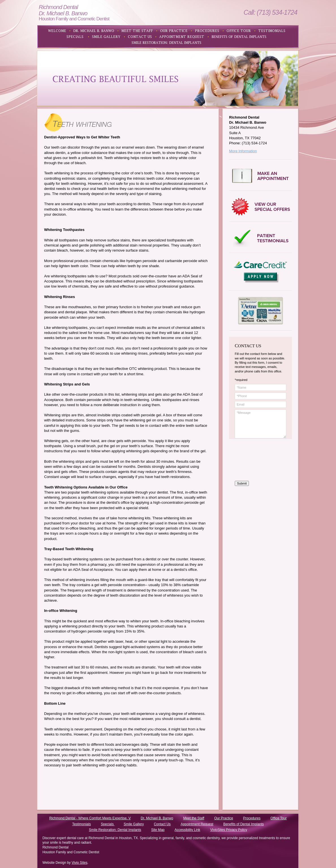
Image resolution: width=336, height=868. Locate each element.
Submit (242, 483)
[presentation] (258, 460)
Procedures (252, 818)
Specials (108, 824)
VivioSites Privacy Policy (229, 830)
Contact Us (162, 824)
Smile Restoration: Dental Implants (115, 830)
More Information (243, 151)
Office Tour (279, 818)
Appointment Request (197, 824)
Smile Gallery (134, 824)
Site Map (158, 830)
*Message (260, 424)
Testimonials (81, 824)
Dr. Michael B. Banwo (157, 818)
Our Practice (224, 818)
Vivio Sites (79, 863)
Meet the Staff (194, 818)
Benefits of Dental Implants (243, 824)
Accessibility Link (187, 830)
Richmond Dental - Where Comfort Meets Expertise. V (90, 818)
